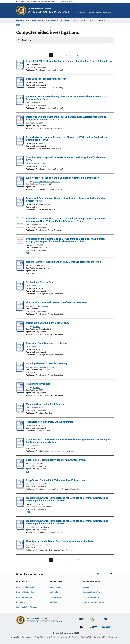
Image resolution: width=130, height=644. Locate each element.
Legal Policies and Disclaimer (57, 637)
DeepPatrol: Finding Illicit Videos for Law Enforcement (56, 460)
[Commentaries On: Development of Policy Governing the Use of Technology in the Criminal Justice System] (20, 448)
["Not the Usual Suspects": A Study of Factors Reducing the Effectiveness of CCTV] (20, 166)
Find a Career (21, 602)
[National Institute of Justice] (106, 621)
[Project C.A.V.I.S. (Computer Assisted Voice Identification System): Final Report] (20, 69)
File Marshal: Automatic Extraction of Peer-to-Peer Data (57, 302)
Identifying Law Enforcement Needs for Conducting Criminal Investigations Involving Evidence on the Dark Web (67, 499)
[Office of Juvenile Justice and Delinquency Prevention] (81, 629)
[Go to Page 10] (72, 55)
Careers (99, 12)
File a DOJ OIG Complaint (25, 592)
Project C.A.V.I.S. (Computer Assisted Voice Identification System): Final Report (70, 61)
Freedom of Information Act (90, 637)
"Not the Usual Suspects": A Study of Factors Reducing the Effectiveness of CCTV (67, 159)
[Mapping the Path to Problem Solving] (20, 372)
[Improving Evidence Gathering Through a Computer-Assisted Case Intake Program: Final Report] (20, 105)
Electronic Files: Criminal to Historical (47, 343)
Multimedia (54, 592)
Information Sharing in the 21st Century (48, 323)
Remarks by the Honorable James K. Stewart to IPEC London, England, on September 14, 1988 (66, 138)
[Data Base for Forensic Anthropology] (20, 87)
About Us (82, 12)
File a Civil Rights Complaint (26, 587)
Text (33, 273)
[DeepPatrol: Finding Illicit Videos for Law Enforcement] (20, 468)
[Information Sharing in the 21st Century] (20, 331)
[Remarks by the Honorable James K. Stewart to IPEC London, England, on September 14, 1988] (20, 145)
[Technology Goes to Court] (20, 290)
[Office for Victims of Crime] (94, 629)
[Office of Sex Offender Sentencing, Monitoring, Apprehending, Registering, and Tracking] (106, 628)
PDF (28, 253)
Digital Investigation (41, 306)
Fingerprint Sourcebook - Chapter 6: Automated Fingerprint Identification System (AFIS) (66, 199)
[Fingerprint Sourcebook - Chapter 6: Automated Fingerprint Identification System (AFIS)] (20, 206)
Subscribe (106, 12)
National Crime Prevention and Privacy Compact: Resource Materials (64, 262)
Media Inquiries (55, 587)
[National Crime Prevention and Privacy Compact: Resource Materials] (20, 270)
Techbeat (37, 286)
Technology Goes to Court (40, 282)
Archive (86, 587)
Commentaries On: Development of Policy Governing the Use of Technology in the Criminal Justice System (69, 441)
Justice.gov (114, 637)
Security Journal (39, 164)
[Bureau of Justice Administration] (81, 621)
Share (114, 14)
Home (18, 25)
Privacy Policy (39, 637)
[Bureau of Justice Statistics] (94, 622)
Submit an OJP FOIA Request (27, 607)
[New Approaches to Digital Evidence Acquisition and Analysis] (20, 549)
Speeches (53, 602)
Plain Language (27, 637)
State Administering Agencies (94, 602)
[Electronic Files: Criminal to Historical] (20, 351)
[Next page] (79, 55)
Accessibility (15, 637)
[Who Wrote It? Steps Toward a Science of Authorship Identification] (20, 186)
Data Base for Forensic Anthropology (46, 79)
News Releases (55, 597)
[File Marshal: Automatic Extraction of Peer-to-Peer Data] (20, 311)
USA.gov (105, 637)
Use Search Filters (25, 40)
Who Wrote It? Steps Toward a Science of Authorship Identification (63, 178)
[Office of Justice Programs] (21, 10)
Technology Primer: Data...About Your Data (50, 422)
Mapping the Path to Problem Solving (46, 363)
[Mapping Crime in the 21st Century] (20, 412)
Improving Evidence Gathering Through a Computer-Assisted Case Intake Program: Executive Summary (66, 118)
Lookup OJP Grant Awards (93, 592)
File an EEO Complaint (24, 597)
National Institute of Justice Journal (47, 181)
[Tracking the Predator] (20, 392)
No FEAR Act (74, 637)
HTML (28, 512)
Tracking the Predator (38, 384)
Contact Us (90, 12)
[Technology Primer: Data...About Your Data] (20, 430)
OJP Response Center (91, 597)
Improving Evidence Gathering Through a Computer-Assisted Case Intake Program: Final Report (66, 98)
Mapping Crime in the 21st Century (45, 404)
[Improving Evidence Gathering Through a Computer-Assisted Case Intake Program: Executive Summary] (20, 125)
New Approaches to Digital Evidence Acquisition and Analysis (59, 541)
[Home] (48, 10)
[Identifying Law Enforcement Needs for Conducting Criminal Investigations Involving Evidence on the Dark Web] (20, 506)
